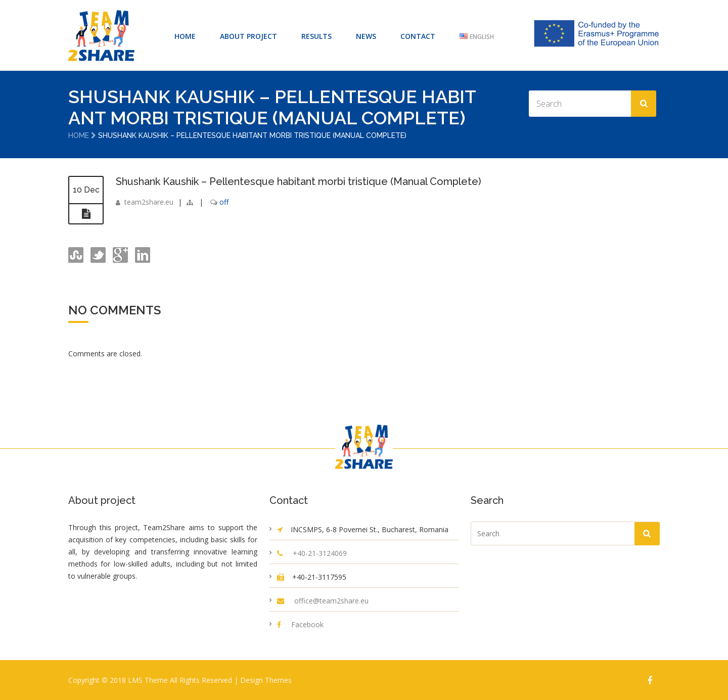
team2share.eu (149, 201)
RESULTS (316, 36)
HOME (185, 36)
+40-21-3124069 (320, 553)
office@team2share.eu (331, 600)
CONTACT (418, 36)
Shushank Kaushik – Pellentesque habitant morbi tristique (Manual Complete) (299, 181)
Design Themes (266, 680)
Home (79, 135)
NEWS (366, 36)
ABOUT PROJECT (248, 36)
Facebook (307, 624)
